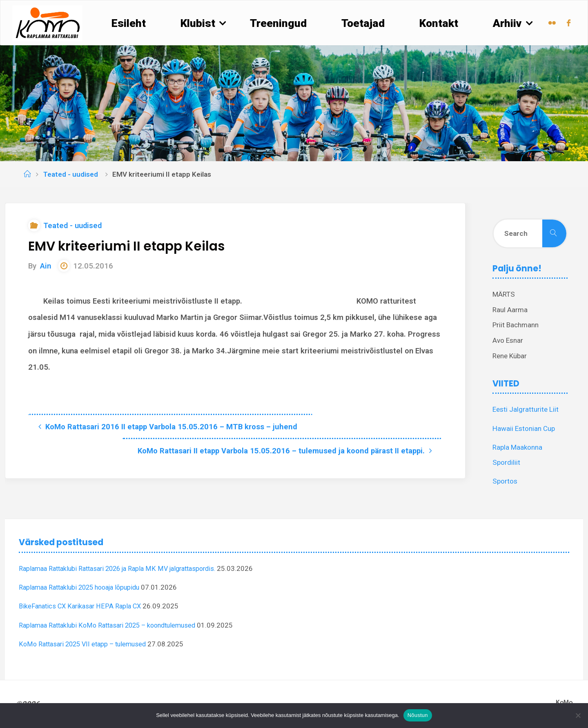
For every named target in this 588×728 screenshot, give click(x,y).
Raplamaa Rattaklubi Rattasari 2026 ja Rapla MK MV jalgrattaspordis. (124, 568)
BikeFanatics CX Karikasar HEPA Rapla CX (82, 606)
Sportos (505, 481)
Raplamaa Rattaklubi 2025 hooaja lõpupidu (84, 587)
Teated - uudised (71, 174)
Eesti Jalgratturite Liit (526, 409)
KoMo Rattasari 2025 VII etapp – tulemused (86, 644)
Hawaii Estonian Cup (524, 428)
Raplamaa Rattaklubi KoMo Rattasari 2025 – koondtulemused (113, 625)
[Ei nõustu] (578, 715)
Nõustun (418, 715)
